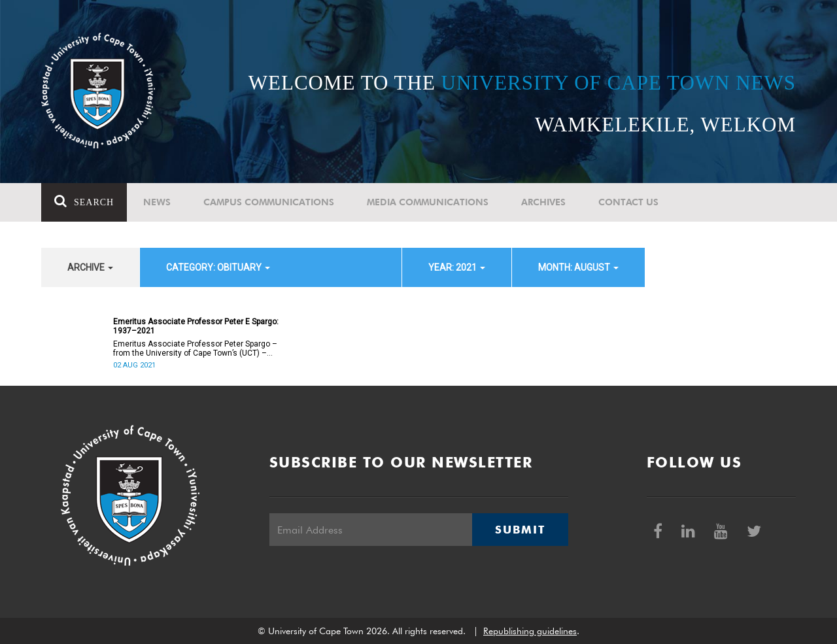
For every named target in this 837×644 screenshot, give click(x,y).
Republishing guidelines (530, 631)
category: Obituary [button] (218, 267)
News (157, 202)
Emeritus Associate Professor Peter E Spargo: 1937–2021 (196, 326)
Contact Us (628, 202)
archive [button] (90, 267)
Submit (520, 530)
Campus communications (269, 202)
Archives (543, 202)
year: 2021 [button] (457, 267)
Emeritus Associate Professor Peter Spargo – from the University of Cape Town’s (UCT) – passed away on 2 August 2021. (195, 348)
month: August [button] (578, 267)
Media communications (428, 202)
